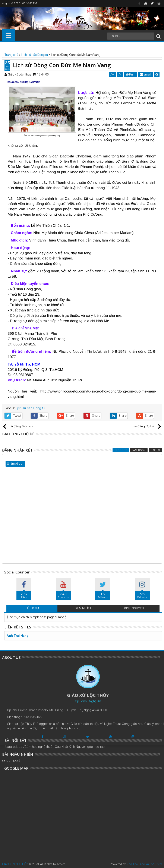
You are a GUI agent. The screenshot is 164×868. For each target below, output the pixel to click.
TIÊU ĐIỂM (32, 608)
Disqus (155, 450)
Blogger (121, 450)
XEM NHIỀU (83, 608)
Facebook (139, 450)
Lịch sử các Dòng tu (30, 408)
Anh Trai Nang (18, 636)
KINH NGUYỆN (134, 608)
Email (145, 74)
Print (131, 74)
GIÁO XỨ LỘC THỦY (15, 864)
